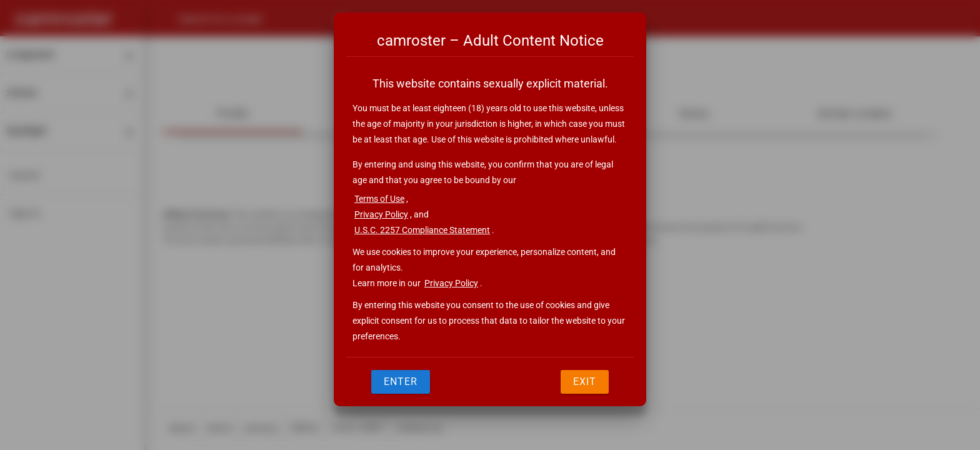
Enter (401, 382)
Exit (585, 382)
